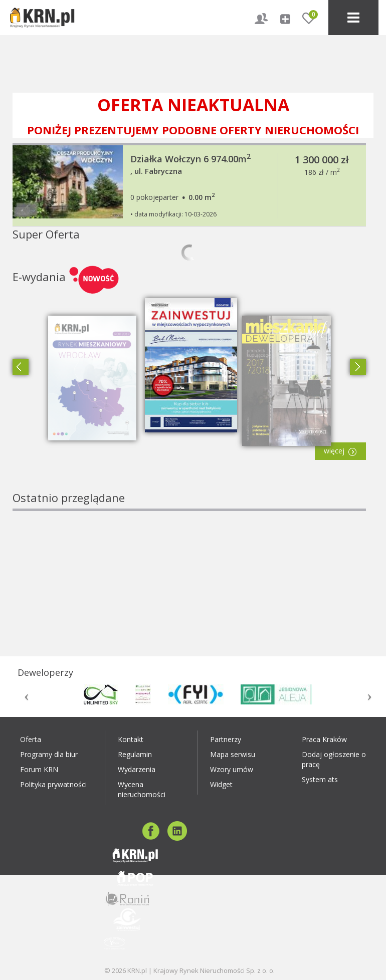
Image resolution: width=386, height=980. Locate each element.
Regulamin (135, 754)
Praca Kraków (324, 739)
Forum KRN (39, 769)
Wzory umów (232, 769)
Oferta (31, 739)
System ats (320, 779)
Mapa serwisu (233, 754)
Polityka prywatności (53, 784)
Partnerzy (226, 739)
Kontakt (131, 739)
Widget (221, 784)
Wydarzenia (137, 769)
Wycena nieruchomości (142, 789)
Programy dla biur (49, 754)
